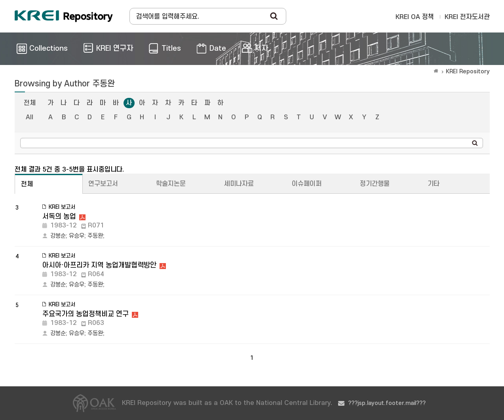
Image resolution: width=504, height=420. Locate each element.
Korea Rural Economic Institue (64, 16)
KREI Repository (468, 72)
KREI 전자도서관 (467, 17)
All (29, 117)
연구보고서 (103, 184)
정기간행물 (375, 184)
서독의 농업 (59, 217)
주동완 (95, 236)
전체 (30, 103)
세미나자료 (239, 184)
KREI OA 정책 (415, 17)
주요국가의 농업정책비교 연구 (86, 314)
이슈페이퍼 (307, 184)
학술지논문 (171, 184)
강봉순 (58, 236)
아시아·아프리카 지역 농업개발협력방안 (99, 265)
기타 (434, 184)
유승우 (77, 236)
